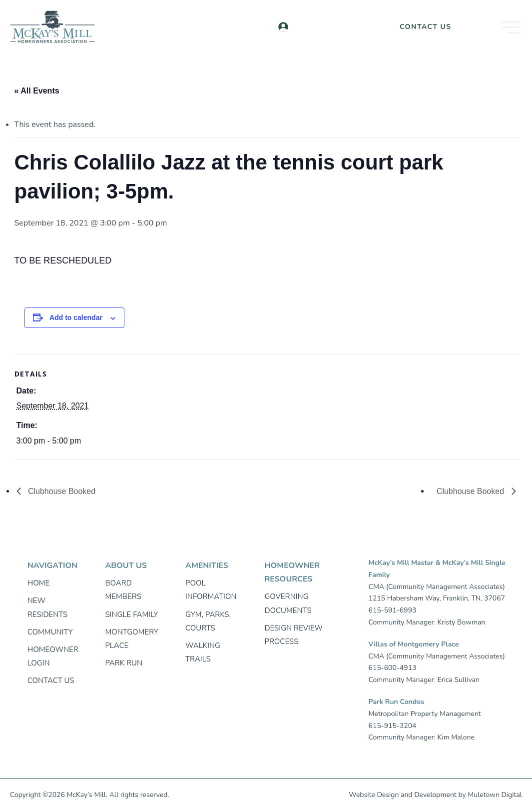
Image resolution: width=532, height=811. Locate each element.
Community (50, 632)
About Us (126, 565)
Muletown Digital (495, 795)
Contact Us (426, 27)
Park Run (124, 663)
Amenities (207, 565)
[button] (495, 27)
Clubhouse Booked (61, 491)
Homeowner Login (334, 27)
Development (435, 795)
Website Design (374, 795)
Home (39, 583)
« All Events (37, 91)
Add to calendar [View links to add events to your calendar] (76, 317)
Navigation (52, 565)
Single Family (131, 614)
